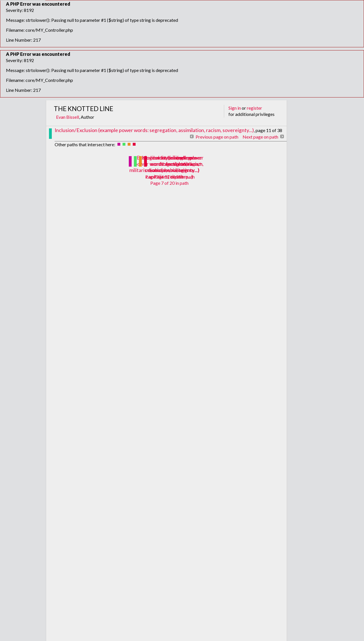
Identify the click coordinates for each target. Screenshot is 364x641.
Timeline (182, 158)
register (254, 108)
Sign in (235, 108)
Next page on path (260, 137)
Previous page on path (217, 137)
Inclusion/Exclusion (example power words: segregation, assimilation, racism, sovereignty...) (154, 130)
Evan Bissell (68, 117)
